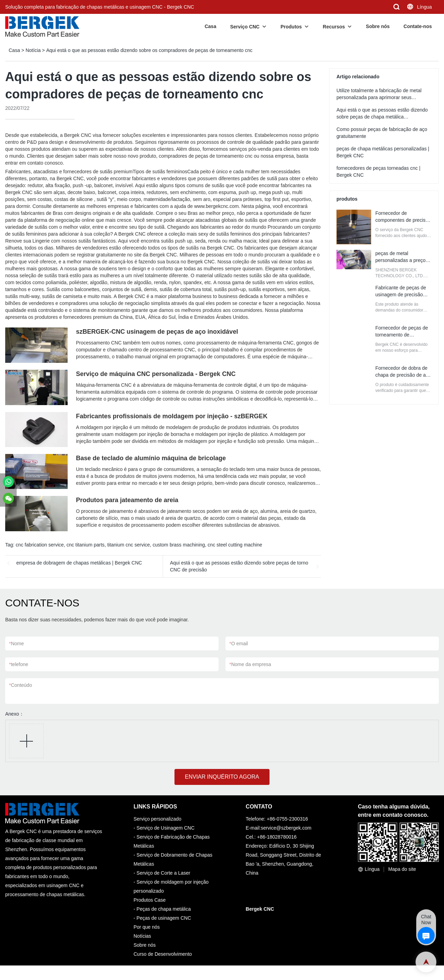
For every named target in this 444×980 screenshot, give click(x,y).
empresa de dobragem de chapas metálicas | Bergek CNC (79, 563)
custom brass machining (179, 545)
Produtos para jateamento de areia (127, 500)
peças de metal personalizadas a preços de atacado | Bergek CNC (403, 260)
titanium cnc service (129, 545)
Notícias (142, 936)
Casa (210, 26)
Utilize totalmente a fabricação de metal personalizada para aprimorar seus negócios (379, 97)
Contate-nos (418, 26)
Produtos (291, 27)
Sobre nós (378, 26)
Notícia (33, 50)
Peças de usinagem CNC (164, 918)
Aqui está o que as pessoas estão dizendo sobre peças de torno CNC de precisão (239, 566)
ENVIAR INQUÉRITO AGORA (222, 777)
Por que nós (147, 927)
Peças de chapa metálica (164, 909)
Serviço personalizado (157, 819)
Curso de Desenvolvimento (163, 954)
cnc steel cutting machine (235, 545)
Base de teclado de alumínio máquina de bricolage (151, 458)
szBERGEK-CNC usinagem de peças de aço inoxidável (157, 332)
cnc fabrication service (40, 545)
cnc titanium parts (86, 545)
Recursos (334, 27)
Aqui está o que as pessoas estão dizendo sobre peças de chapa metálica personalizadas (382, 117)
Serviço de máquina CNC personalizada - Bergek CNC (156, 374)
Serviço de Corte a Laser (164, 873)
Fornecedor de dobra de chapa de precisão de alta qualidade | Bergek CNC (403, 375)
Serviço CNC (245, 27)
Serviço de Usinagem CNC (166, 828)
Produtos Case (150, 900)
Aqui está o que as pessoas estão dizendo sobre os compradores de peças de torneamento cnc (149, 50)
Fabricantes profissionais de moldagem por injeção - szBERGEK (172, 416)
